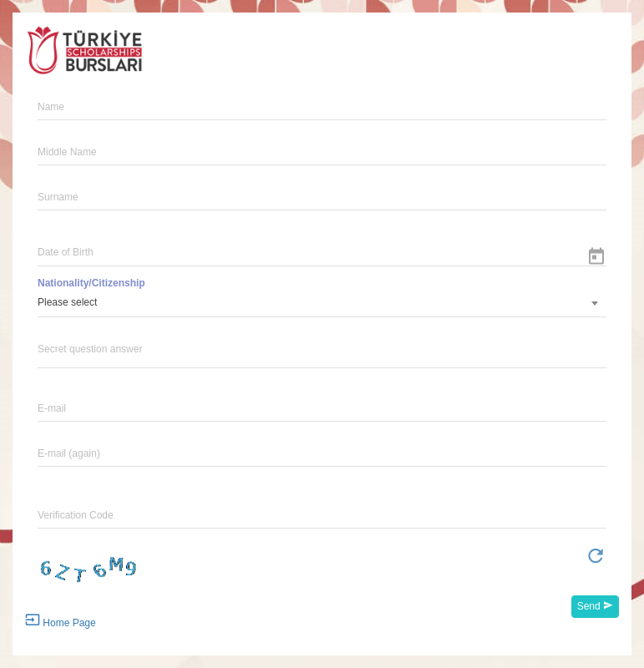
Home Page (61, 620)
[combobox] (322, 303)
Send (595, 606)
